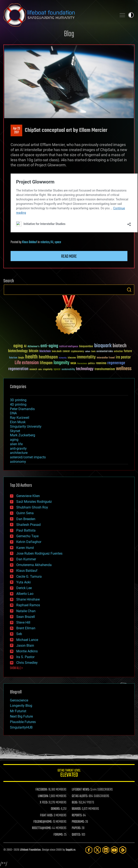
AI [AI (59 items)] (25, 347)
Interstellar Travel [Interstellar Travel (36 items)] (106, 358)
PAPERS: (76, 828)
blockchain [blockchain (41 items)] (45, 351)
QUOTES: (76, 835)
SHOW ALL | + (16, 668)
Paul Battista (26, 530)
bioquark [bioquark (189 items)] (103, 346)
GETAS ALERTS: (80, 796)
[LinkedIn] (106, 850)
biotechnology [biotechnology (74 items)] (18, 351)
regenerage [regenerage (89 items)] (116, 363)
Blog (69, 34)
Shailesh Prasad (28, 525)
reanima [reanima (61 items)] (101, 363)
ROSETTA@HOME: (42, 828)
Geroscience (19, 700)
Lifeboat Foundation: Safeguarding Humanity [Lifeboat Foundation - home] (58, 15)
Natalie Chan (26, 611)
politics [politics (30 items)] (91, 364)
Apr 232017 (17, 131)
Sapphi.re (70, 850)
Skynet (15, 431)
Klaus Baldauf (30, 242)
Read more (69, 256)
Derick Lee (24, 588)
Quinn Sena (25, 513)
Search (129, 290)
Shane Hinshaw (28, 599)
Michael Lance (27, 640)
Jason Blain (25, 645)
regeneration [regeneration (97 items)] (18, 369)
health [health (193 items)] (31, 357)
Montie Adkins (27, 651)
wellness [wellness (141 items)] (124, 369)
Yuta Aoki (23, 582)
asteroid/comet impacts (28, 457)
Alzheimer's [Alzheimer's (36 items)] (33, 347)
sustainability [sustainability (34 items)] (68, 370)
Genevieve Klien (28, 496)
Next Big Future (21, 716)
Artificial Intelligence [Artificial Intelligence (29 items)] (69, 347)
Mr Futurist (18, 711)
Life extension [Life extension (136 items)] (27, 363)
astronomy (18, 462)
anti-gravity (18, 448)
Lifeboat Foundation (30, 850)
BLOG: (75, 803)
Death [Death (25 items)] (93, 352)
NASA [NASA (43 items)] (73, 364)
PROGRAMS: (78, 822)
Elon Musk (18, 422)
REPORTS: (77, 816)
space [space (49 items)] (57, 369)
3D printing (18, 400)
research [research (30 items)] (33, 370)
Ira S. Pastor (25, 657)
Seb (19, 634)
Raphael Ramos (28, 605)
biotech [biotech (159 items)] (120, 346)
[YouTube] (114, 850)
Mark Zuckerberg (23, 435)
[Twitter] (97, 850)
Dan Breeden (26, 519)
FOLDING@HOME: (43, 822)
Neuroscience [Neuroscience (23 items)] (82, 364)
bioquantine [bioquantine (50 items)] (86, 346)
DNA (13, 413)
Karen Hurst (25, 548)
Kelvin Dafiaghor (29, 542)
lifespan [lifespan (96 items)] (46, 363)
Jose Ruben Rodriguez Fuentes (39, 553)
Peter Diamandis (22, 409)
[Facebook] (89, 850)
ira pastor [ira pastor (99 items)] (123, 357)
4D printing (18, 404)
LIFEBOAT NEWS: (81, 790)
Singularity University (26, 426)
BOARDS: (77, 809)
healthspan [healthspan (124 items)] (48, 357)
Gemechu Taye (27, 536)
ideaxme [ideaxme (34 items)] (72, 358)
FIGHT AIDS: (47, 816)
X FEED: (44, 803)
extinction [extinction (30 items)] (118, 352)
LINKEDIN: (43, 796)
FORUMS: (58, 835)
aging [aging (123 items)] (18, 346)
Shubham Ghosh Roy (32, 507)
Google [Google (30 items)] (21, 358)
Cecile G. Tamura (29, 577)
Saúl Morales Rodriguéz (34, 502)
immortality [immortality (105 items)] (86, 357)
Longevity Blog (21, 706)
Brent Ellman (26, 628)
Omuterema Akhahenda (34, 565)
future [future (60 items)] (128, 351)
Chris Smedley (27, 663)
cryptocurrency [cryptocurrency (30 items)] (77, 352)
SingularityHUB (21, 727)
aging (14, 440)
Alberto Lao (25, 594)
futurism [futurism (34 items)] (13, 358)
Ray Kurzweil (20, 418)
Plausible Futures (23, 722)
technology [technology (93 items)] (85, 369)
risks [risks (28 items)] (40, 369)
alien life (16, 444)
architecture (19, 453)
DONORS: (56, 809)
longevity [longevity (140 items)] (61, 363)
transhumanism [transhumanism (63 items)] (105, 369)
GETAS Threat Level (69, 774)
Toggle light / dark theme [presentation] (131, 15)
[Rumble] (123, 850)
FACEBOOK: (42, 790)
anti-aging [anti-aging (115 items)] (49, 346)
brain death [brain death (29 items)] (57, 352)
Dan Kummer (26, 559)
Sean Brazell (26, 617)
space (58, 242)
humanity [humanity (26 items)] (63, 358)
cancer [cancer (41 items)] (66, 351)
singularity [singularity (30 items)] (48, 370)
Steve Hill (23, 622)
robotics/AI (47, 242)
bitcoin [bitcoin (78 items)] (34, 351)
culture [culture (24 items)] (88, 352)
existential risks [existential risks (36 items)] (105, 352)
